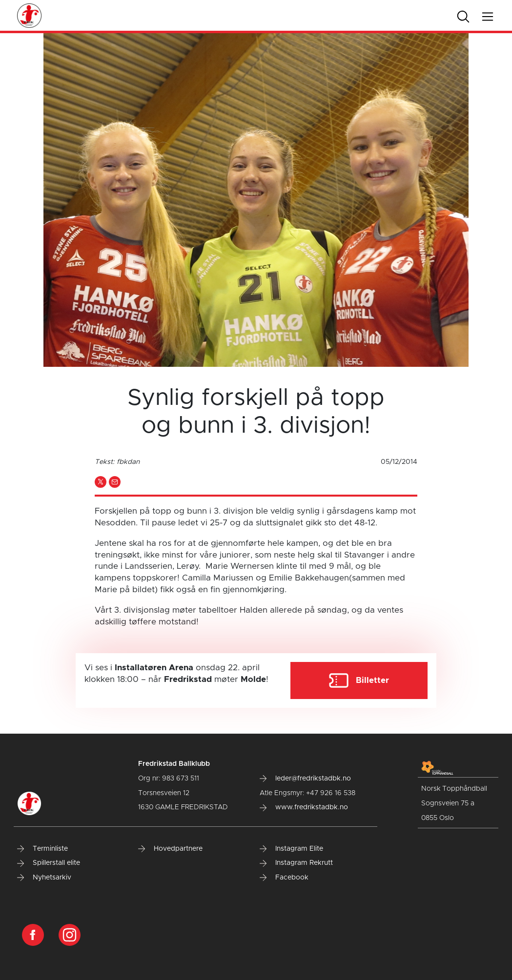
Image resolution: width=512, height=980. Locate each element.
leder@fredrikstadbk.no (305, 779)
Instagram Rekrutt (296, 863)
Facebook (284, 878)
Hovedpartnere (170, 849)
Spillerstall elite (49, 863)
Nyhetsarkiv (44, 878)
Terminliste (42, 849)
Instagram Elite (291, 849)
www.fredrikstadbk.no (304, 807)
